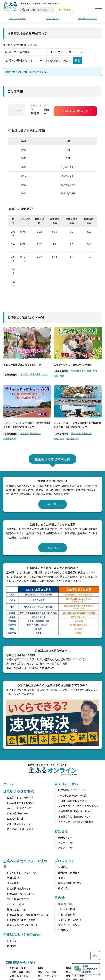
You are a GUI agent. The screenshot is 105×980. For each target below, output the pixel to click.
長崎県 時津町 (11, 375)
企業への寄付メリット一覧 (21, 873)
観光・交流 (35, 433)
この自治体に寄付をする (75, 111)
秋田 (19, 976)
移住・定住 (35, 374)
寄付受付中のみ (58, 61)
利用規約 (63, 930)
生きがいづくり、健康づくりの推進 (73, 365)
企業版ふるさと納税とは (20, 797)
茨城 (40, 972)
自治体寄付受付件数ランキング (75, 811)
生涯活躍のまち (78, 371)
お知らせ (61, 831)
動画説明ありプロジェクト (72, 790)
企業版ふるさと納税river (23, 934)
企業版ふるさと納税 (18, 791)
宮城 (12, 976)
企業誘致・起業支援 (69, 873)
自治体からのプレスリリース (22, 925)
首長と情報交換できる (19, 888)
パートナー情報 (67, 909)
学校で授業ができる (18, 899)
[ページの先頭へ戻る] (95, 954)
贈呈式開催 (13, 883)
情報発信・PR (10, 438)
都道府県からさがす (21, 962)
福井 (68, 976)
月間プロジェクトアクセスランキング (78, 806)
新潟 (68, 972)
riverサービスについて (19, 808)
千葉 (47, 976)
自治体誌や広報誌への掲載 (21, 920)
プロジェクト (65, 861)
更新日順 (33, 45)
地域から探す (52, 18)
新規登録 (12, 946)
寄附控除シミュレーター (20, 824)
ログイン (12, 941)
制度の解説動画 (67, 914)
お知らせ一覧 (65, 848)
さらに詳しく (53, 504)
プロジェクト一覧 (17, 18)
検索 (77, 60)
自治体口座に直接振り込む (72, 801)
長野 (82, 976)
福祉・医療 (59, 376)
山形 (26, 976)
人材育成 (25, 374)
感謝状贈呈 (13, 878)
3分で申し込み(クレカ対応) (73, 796)
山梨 (75, 976)
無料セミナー (65, 838)
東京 (54, 976)
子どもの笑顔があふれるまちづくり (22, 365)
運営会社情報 (65, 904)
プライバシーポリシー (70, 925)
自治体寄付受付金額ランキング (75, 817)
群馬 (54, 972)
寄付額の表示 (64, 10)
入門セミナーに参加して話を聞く (76, 822)
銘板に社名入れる (17, 909)
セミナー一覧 (65, 843)
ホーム (8, 784)
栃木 (47, 972)
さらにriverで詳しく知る (20, 829)
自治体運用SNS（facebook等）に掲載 (28, 915)
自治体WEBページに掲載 (20, 894)
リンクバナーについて (70, 920)
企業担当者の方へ (17, 818)
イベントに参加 (15, 904)
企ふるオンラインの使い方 (21, 803)
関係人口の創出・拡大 (81, 433)
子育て (45, 374)
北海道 (13, 972)
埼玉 (40, 976)
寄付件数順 (20, 45)
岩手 (28, 972)
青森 (21, 972)
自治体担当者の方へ (18, 813)
